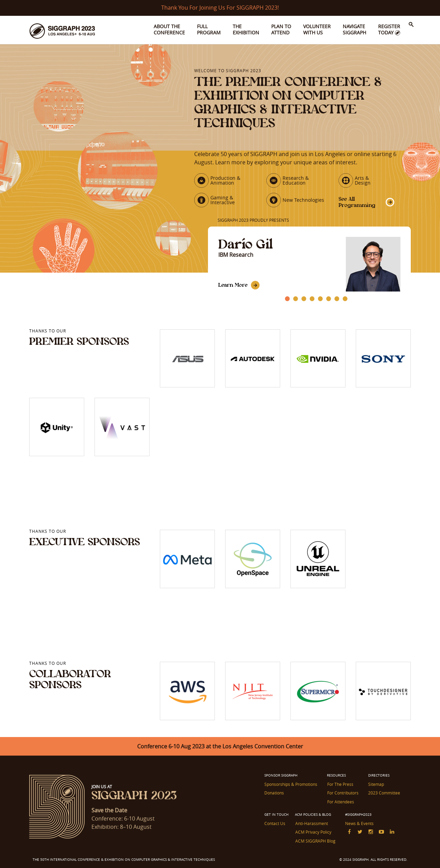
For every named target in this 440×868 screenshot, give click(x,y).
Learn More (233, 285)
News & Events (359, 823)
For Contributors (343, 793)
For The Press (340, 784)
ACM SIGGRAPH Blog (315, 840)
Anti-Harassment (311, 823)
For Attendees (340, 801)
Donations (274, 793)
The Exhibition (246, 29)
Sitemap (376, 784)
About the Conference (169, 29)
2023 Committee (384, 793)
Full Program (209, 29)
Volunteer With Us (317, 29)
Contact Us (275, 823)
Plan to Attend (281, 29)
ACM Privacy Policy (313, 832)
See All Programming (357, 202)
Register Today (389, 29)
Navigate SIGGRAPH (354, 29)
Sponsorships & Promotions (291, 784)
